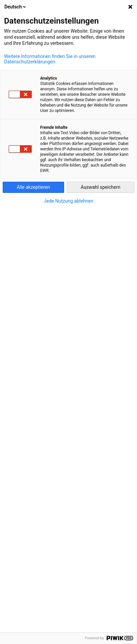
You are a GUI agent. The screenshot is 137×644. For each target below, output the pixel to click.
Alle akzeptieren (33, 187)
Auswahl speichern (101, 187)
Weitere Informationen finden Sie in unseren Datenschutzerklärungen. (50, 59)
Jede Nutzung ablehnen (69, 201)
